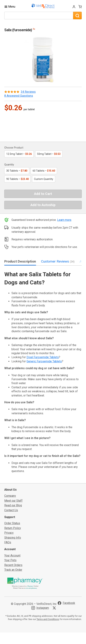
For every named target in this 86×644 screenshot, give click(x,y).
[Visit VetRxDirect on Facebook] (66, 603)
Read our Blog (13, 505)
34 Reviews (28, 92)
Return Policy (13, 528)
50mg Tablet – (49, 154)
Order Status (12, 523)
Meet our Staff (13, 501)
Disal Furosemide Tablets (43, 357)
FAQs (8, 542)
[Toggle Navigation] (10, 7)
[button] (43, 59)
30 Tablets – (17, 171)
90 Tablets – (17, 179)
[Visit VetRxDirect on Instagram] (40, 608)
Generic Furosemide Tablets (44, 361)
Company (10, 496)
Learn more (64, 220)
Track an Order (13, 570)
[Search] (77, 16)
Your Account (12, 555)
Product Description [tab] (20, 261)
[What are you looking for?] (39, 16)
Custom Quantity (44, 179)
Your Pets (10, 560)
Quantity (9, 165)
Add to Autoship (43, 205)
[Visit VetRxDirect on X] (55, 608)
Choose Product (14, 148)
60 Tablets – (44, 171)
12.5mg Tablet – (19, 154)
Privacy (9, 533)
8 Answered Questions (19, 96)
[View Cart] (80, 7)
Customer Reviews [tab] (58, 261)
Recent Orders (13, 565)
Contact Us (11, 510)
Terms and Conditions (48, 619)
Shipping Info (13, 538)
